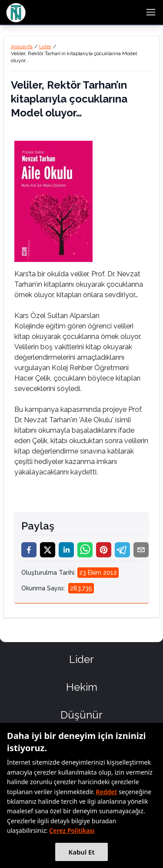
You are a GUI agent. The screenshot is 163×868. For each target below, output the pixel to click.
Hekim (82, 687)
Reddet (106, 792)
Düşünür (81, 715)
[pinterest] (104, 550)
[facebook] (29, 550)
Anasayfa (22, 46)
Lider (45, 46)
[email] (141, 550)
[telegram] (122, 550)
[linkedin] (66, 550)
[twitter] (48, 550)
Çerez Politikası (72, 830)
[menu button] (151, 12)
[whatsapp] (85, 550)
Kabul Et (81, 852)
